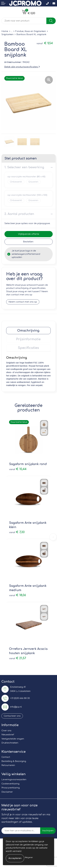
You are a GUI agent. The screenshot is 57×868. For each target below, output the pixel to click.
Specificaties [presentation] (28, 348)
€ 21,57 (18, 658)
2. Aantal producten (19, 214)
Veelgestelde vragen (13, 739)
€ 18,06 (17, 595)
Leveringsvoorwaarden (14, 780)
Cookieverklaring (10, 784)
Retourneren (8, 765)
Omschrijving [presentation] (28, 331)
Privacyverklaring (11, 788)
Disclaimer (7, 792)
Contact (6, 757)
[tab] (28, 331)
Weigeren (29, 857)
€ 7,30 (17, 532)
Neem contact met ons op (23, 302)
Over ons (6, 731)
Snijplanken (7, 34)
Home (5, 31)
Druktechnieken (10, 743)
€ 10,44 (18, 469)
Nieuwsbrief (8, 735)
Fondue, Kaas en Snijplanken (31, 31)
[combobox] (24, 21)
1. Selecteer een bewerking (24, 167)
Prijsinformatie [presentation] (28, 339)
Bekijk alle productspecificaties (22, 67)
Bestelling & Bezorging (14, 761)
